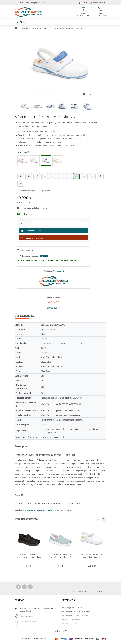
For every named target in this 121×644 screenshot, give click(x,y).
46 (21, 184)
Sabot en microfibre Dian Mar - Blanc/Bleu (67, 28)
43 (84, 176)
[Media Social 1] (18, 587)
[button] (104, 519)
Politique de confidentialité (75, 620)
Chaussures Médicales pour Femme (35, 28)
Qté (21, 223)
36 (29, 176)
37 (37, 176)
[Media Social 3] (30, 587)
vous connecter (29, 510)
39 (53, 176)
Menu (21, 22)
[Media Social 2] (24, 587)
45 (100, 176)
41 (68, 176)
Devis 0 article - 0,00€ (83, 12)
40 (60, 176)
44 (92, 176)
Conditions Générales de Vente (77, 616)
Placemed (58, 271)
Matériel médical (24, 3)
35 (21, 176)
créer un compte (45, 510)
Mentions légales (71, 624)
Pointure (22, 171)
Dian (43, 334)
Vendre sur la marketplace (80, 591)
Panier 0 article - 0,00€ (100, 12)
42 (76, 176)
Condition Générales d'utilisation (77, 612)
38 (45, 176)
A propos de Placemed (74, 608)
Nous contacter (99, 591)
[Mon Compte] (98, 3)
